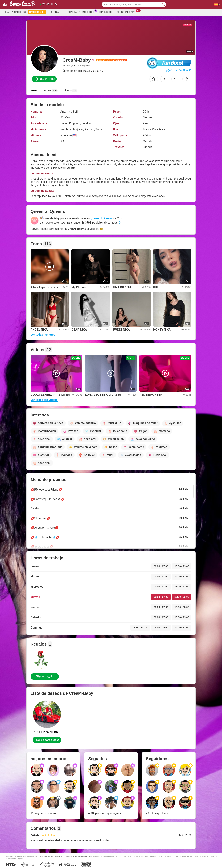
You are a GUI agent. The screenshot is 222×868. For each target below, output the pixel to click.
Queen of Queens (101, 218)
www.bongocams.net (53, 856)
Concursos (106, 12)
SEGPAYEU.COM (85, 856)
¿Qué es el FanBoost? (179, 70)
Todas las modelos (14, 12)
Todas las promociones (81, 12)
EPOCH (73, 856)
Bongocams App (127, 12)
